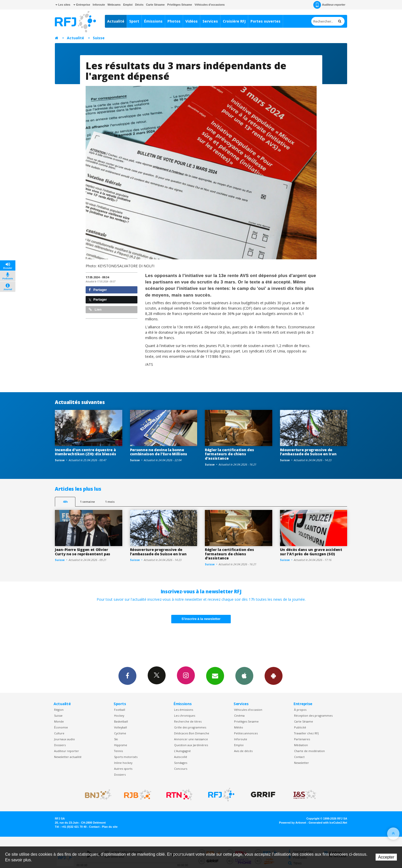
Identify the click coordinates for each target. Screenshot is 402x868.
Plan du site (110, 827)
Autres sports (123, 769)
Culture (59, 733)
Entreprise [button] (82, 5)
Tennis (118, 751)
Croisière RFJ (234, 21)
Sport (134, 21)
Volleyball (120, 727)
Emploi (128, 5)
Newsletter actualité (68, 757)
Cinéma (239, 716)
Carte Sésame (155, 5)
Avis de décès (243, 751)
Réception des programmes (313, 716)
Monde (59, 721)
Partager (98, 290)
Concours (181, 769)
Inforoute (99, 5)
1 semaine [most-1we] (87, 502)
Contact (299, 757)
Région (59, 710)
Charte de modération (309, 751)
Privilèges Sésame (180, 5)
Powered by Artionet (293, 823)
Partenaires (302, 739)
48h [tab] (65, 502)
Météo (239, 727)
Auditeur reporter (67, 751)
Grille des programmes (190, 727)
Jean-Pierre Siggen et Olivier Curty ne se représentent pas (83, 552)
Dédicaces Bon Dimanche (192, 733)
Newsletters (215, 676)
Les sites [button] (63, 5)
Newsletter (301, 763)
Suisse (99, 38)
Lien (95, 309)
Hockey (119, 716)
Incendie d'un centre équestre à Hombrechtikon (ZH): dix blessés (85, 452)
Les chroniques (185, 716)
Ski (116, 739)
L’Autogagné (182, 751)
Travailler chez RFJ (306, 733)
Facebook (127, 676)
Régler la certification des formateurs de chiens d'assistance (229, 454)
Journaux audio (64, 739)
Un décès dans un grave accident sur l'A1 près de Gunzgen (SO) (311, 552)
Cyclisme (120, 733)
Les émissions (184, 710)
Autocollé (181, 757)
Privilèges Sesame (246, 721)
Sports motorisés (126, 757)
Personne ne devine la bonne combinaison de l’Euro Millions (159, 452)
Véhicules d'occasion (248, 710)
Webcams (114, 5)
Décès (139, 5)
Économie (61, 727)
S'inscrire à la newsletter (201, 619)
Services (210, 21)
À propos (300, 710)
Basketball (121, 721)
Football (120, 710)
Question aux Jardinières (191, 745)
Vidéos (192, 21)
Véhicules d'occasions (210, 5)
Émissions (153, 21)
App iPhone (244, 676)
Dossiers (60, 745)
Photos (174, 21)
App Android (274, 676)
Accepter (386, 857)
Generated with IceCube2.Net (328, 823)
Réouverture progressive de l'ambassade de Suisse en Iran (308, 452)
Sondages (181, 763)
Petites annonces (246, 733)
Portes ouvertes (265, 21)
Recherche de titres (188, 721)
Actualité (116, 21)
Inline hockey (123, 763)
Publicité (300, 727)
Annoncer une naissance (191, 739)
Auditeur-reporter (329, 5)
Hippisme (121, 745)
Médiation (301, 745)
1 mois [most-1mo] (110, 502)
